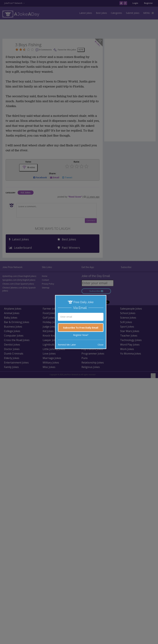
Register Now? (81, 335)
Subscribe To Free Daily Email (81, 328)
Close (101, 345)
